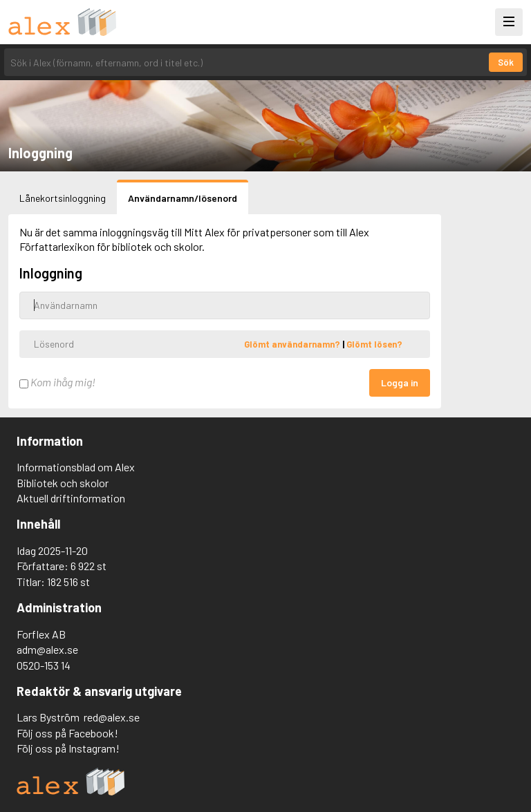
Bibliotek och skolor (63, 483)
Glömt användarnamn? (293, 343)
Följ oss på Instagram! (68, 748)
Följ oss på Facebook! (67, 733)
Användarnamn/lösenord (183, 198)
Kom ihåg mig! (57, 382)
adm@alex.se (47, 649)
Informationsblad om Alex (76, 467)
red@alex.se (112, 717)
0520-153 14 (44, 665)
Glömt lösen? (374, 343)
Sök (506, 62)
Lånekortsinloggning (63, 198)
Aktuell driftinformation (71, 498)
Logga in (400, 383)
